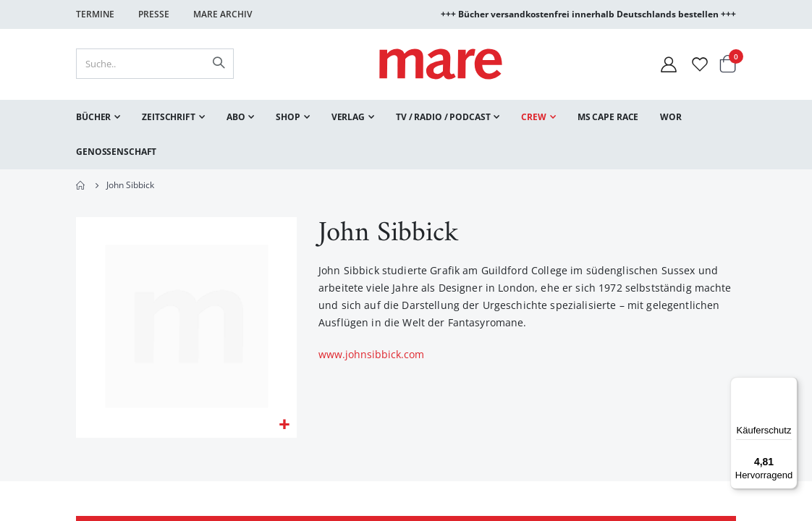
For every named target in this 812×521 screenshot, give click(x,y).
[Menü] (789, 380)
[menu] (406, 135)
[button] (284, 427)
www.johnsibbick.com (371, 356)
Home (81, 185)
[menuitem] (98, 117)
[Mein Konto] (669, 64)
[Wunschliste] (700, 64)
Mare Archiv (223, 14)
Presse (154, 14)
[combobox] (155, 64)
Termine (95, 14)
